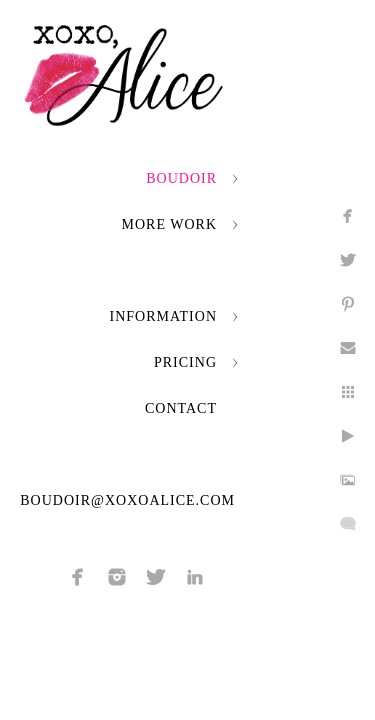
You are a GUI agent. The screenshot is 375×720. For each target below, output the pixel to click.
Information (163, 316)
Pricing (185, 362)
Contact (181, 408)
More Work (169, 224)
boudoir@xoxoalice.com (127, 500)
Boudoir (181, 178)
